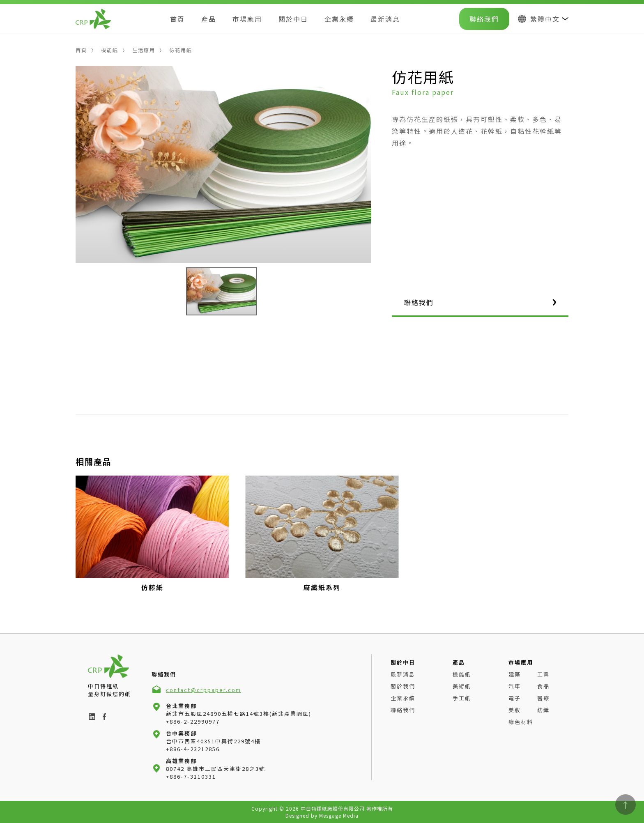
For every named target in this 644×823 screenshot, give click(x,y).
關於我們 (403, 686)
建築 (515, 674)
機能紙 (110, 50)
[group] (152, 534)
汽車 (515, 686)
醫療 (543, 698)
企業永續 (339, 19)
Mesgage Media (339, 815)
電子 (515, 698)
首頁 (177, 19)
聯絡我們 (484, 19)
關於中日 (293, 19)
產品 (209, 19)
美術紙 (462, 686)
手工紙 (462, 698)
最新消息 (385, 19)
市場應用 (247, 19)
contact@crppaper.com (204, 690)
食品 (543, 686)
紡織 (543, 710)
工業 (543, 674)
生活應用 (144, 50)
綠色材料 (521, 722)
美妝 (515, 710)
